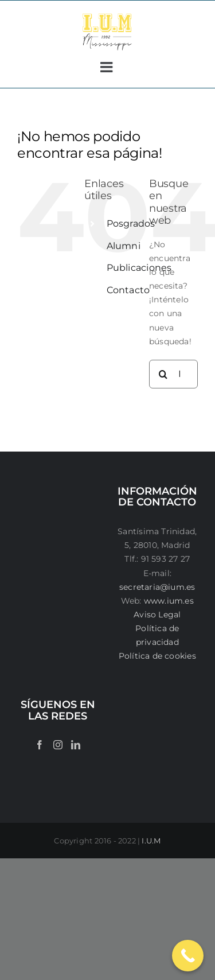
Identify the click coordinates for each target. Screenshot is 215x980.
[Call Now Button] (188, 956)
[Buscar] (163, 374)
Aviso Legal (157, 615)
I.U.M (151, 841)
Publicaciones (139, 268)
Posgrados (131, 223)
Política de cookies (157, 656)
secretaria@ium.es (157, 587)
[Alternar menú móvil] (107, 67)
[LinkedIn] (76, 745)
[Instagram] (58, 745)
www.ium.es (169, 601)
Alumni (124, 246)
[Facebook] (40, 745)
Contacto (128, 290)
